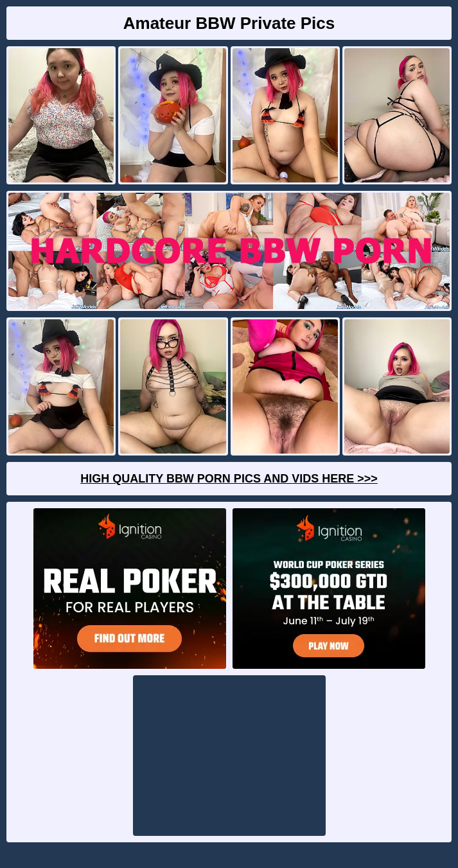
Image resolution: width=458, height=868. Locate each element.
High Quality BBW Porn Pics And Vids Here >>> (229, 479)
